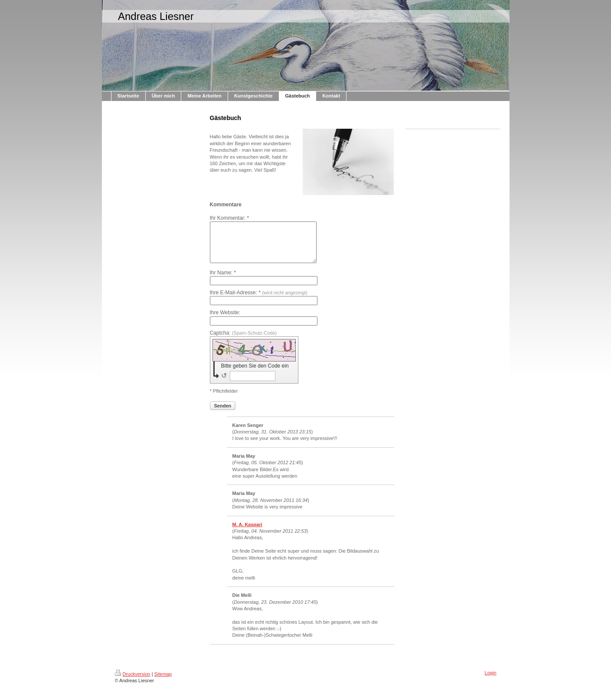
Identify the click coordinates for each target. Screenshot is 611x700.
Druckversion (133, 682)
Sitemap (163, 682)
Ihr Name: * (223, 280)
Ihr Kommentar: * (230, 218)
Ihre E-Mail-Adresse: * (259, 300)
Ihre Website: (225, 320)
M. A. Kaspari (247, 532)
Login (491, 680)
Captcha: (243, 341)
